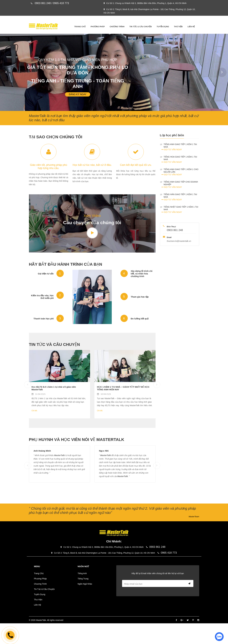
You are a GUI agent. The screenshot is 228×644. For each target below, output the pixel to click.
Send (189, 583)
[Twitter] (188, 620)
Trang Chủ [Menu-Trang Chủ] (80, 27)
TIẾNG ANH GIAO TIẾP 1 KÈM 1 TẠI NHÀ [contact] (181, 147)
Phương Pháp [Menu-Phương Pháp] (98, 27)
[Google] (182, 620)
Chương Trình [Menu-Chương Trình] (117, 27)
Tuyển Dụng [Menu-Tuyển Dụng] (163, 27)
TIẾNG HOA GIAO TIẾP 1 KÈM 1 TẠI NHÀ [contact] (181, 159)
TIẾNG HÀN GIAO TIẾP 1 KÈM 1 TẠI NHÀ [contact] (181, 197)
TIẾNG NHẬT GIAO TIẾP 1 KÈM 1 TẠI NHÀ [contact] (181, 210)
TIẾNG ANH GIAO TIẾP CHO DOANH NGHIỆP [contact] (181, 185)
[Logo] (44, 26)
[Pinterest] (193, 620)
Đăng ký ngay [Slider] (78, 94)
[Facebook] (176, 620)
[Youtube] (92, 233)
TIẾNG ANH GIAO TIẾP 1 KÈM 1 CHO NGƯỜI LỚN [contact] (181, 172)
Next (220, 71)
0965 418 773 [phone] (167, 553)
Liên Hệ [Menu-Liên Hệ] (191, 27)
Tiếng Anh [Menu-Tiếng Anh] (82, 574)
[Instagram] (198, 620)
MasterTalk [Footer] (41, 620)
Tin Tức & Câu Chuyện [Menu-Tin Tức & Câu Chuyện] (141, 27)
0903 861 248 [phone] (175, 230)
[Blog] (60, 366)
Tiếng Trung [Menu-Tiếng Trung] (83, 579)
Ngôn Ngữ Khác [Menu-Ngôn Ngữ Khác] (85, 584)
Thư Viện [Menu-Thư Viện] (178, 27)
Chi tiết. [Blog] (35, 411)
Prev (4, 71)
